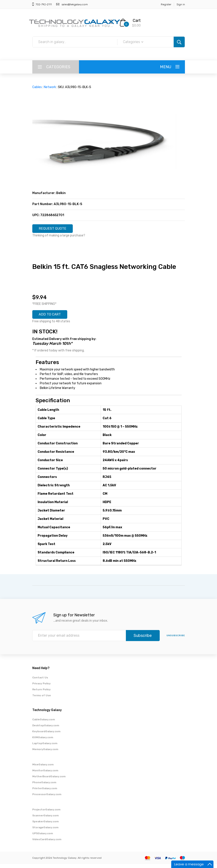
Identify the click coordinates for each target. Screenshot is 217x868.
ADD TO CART (53, 317)
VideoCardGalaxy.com (47, 843)
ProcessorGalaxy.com (47, 798)
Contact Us (40, 681)
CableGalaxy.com (44, 723)
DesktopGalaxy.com (46, 729)
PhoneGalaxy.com (44, 786)
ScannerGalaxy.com (45, 819)
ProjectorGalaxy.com (46, 813)
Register (166, 4)
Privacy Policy (41, 687)
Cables (37, 87)
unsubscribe (176, 640)
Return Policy (41, 693)
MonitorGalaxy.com (45, 774)
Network (50, 87)
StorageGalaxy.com (45, 831)
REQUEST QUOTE (56, 230)
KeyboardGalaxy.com (46, 735)
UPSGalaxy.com (43, 837)
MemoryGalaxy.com (45, 753)
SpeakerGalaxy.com (45, 825)
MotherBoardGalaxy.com (49, 780)
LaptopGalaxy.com (45, 747)
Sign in (181, 4)
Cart (137, 21)
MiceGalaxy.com (43, 768)
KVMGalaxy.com (43, 741)
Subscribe (143, 640)
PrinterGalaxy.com (45, 792)
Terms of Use (42, 699)
